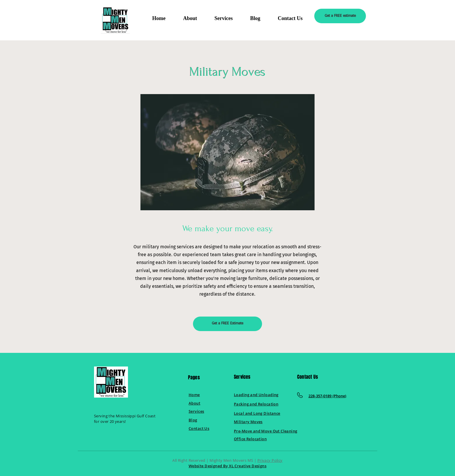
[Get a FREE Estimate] (228, 324)
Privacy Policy (270, 460)
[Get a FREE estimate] (340, 16)
